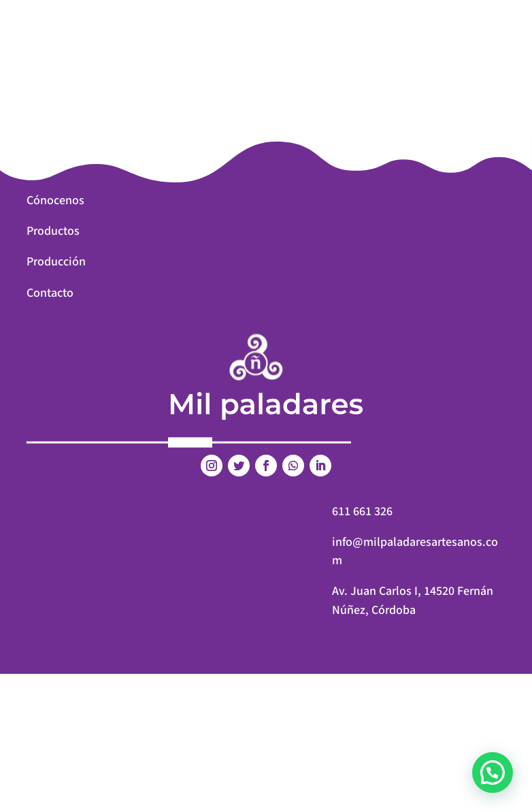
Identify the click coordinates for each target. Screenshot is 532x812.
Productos (53, 231)
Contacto (50, 293)
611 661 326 (362, 511)
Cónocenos (55, 200)
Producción (56, 262)
